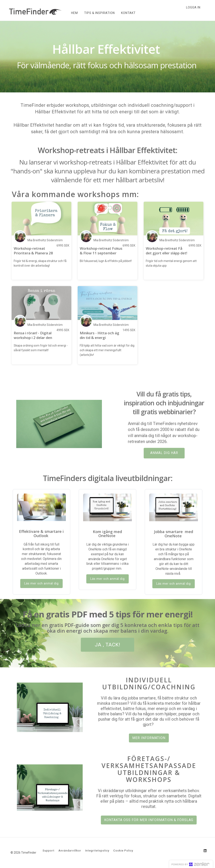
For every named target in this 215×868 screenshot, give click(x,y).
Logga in (193, 7)
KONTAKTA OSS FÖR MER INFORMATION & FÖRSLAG (149, 820)
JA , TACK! (107, 645)
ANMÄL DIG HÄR (164, 453)
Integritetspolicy (97, 850)
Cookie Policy (123, 850)
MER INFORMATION (149, 738)
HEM (74, 13)
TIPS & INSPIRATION (99, 13)
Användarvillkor (70, 850)
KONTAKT (128, 13)
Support (49, 850)
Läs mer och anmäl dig (41, 583)
